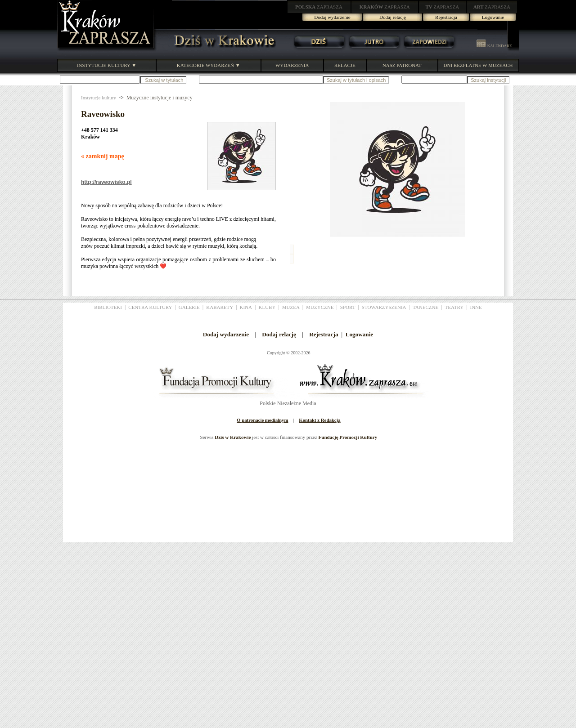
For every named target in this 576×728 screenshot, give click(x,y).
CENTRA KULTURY (150, 307)
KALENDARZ (494, 46)
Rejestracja (446, 17)
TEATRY (454, 307)
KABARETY (220, 307)
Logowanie (493, 17)
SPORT (348, 307)
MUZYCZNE (320, 307)
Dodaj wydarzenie (332, 17)
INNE (476, 307)
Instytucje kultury (99, 98)
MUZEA (291, 307)
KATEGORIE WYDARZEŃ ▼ (209, 65)
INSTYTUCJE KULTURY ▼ (107, 65)
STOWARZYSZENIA (384, 307)
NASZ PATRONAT (402, 65)
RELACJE (345, 65)
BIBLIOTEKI (108, 307)
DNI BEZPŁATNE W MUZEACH (478, 65)
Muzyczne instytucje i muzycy (160, 98)
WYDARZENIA (292, 65)
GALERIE (189, 307)
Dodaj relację (393, 17)
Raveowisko (103, 114)
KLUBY (267, 307)
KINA (246, 307)
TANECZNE (425, 307)
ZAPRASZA (319, 7)
